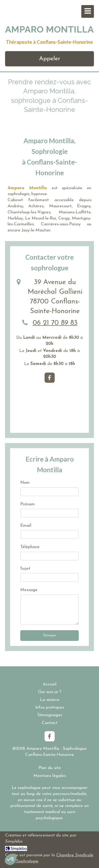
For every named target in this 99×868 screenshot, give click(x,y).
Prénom (27, 504)
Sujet (25, 569)
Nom (25, 483)
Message (29, 590)
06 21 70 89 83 (55, 323)
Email (26, 526)
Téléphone (30, 547)
